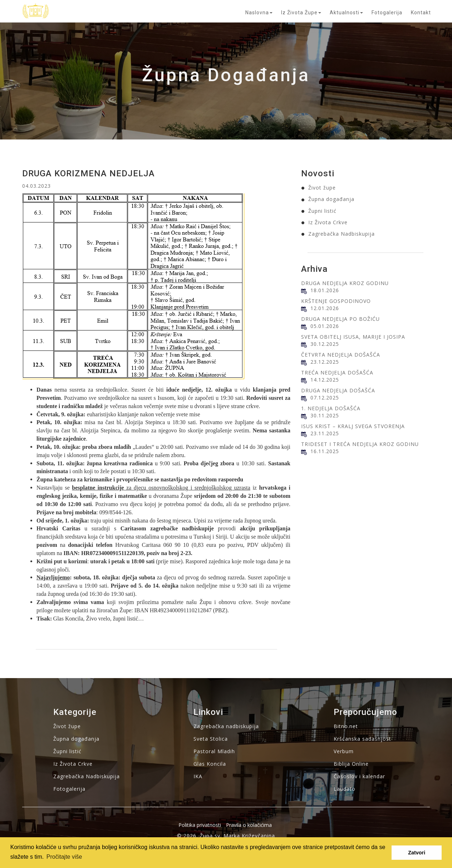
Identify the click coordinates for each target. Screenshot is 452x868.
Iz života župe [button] (301, 13)
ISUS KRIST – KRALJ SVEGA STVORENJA (353, 426)
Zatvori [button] (417, 853)
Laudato (345, 789)
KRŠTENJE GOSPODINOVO (336, 301)
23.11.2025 (325, 433)
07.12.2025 (325, 398)
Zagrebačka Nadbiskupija (342, 234)
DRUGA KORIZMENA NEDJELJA (89, 173)
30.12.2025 (325, 344)
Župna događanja (331, 199)
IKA (198, 776)
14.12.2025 (325, 380)
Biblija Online (351, 764)
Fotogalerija (387, 13)
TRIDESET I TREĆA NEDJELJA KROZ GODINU (360, 444)
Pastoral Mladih (214, 751)
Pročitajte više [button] (64, 857)
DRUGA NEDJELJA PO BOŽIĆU (340, 319)
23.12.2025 (325, 362)
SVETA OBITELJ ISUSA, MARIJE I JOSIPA (353, 337)
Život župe (322, 188)
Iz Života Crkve (328, 222)
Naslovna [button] (259, 13)
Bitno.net (346, 726)
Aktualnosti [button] (346, 13)
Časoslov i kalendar (359, 776)
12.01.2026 (325, 308)
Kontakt (421, 13)
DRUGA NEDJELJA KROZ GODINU (345, 283)
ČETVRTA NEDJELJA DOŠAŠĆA (341, 355)
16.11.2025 (325, 451)
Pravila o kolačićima (249, 825)
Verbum (344, 751)
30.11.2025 (325, 415)
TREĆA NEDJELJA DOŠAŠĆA (337, 372)
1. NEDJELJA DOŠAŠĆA (331, 408)
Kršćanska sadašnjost (362, 739)
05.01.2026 (325, 326)
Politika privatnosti (200, 825)
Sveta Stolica (211, 739)
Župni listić (322, 211)
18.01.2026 (325, 290)
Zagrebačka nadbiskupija (226, 726)
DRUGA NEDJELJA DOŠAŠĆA (338, 390)
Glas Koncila (210, 764)
